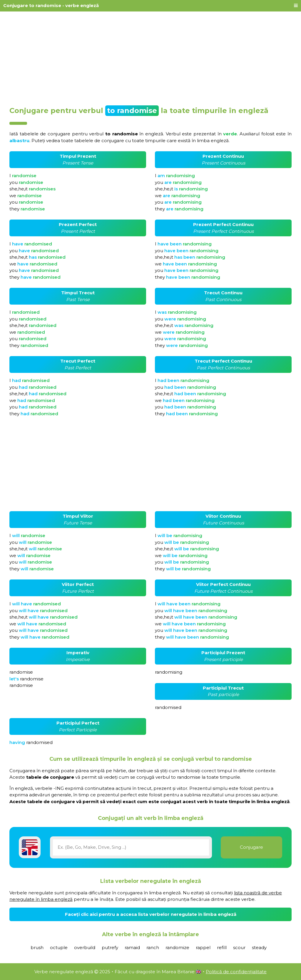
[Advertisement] (150, 57)
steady (259, 947)
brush (37, 947)
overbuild (85, 947)
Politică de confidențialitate (236, 972)
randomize (177, 947)
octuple (59, 947)
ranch (153, 947)
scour (239, 947)
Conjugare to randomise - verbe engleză (51, 5)
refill (222, 947)
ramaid (132, 947)
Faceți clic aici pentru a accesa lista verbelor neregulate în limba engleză (151, 914)
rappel (203, 947)
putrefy (110, 947)
